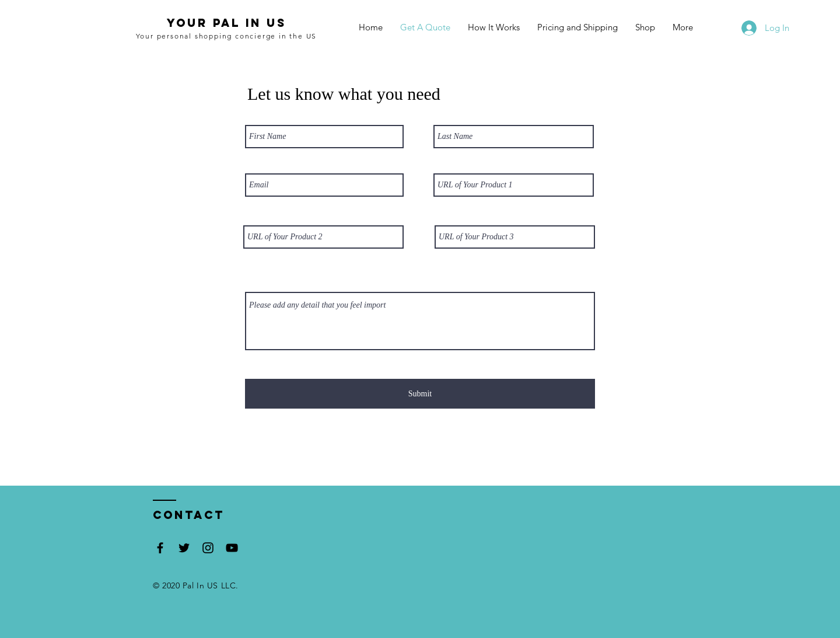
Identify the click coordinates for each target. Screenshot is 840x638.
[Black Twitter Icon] (184, 548)
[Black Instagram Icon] (208, 548)
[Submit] (420, 394)
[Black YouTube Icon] (232, 548)
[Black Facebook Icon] (160, 548)
